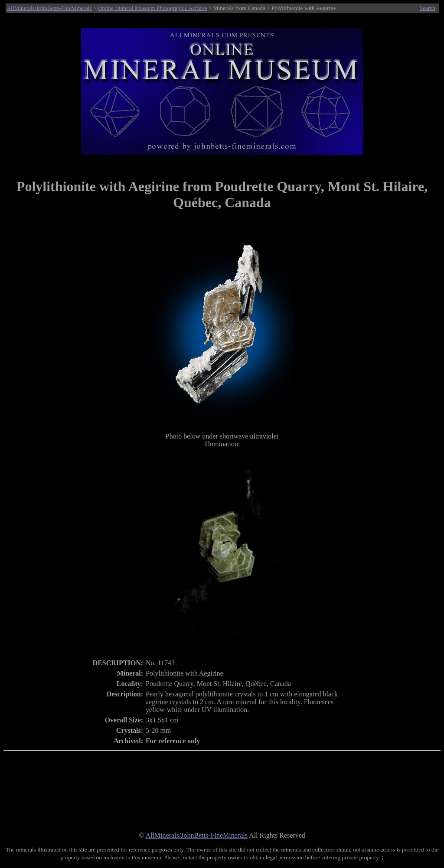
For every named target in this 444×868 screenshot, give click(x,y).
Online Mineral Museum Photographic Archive (153, 8)
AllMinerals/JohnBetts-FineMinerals (49, 8)
